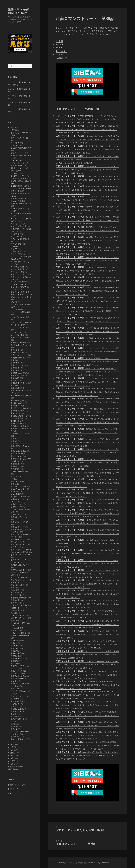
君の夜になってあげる (19, 408)
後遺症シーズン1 (17, 504)
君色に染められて (18, 423)
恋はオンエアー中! (18, 577)
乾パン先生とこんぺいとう (21, 345)
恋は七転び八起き (18, 585)
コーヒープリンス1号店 (20, 327)
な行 (12, 750)
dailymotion (61, 51)
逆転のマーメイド (18, 696)
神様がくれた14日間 (19, 633)
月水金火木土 (16, 600)
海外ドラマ (15, 767)
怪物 (13, 512)
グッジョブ (15, 289)
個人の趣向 (15, 370)
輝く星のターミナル (18, 676)
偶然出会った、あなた (19, 373)
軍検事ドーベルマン (18, 666)
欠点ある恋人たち (18, 610)
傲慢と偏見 (15, 378)
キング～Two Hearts (19, 282)
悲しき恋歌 (15, 593)
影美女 (13, 484)
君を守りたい (16, 413)
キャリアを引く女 (18, 269)
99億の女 (14, 171)
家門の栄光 (15, 469)
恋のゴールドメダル (18, 540)
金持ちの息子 (16, 701)
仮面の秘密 (15, 368)
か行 (12, 130)
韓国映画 (13, 769)
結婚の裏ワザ (16, 648)
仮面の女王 (15, 363)
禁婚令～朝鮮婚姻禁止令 (20, 636)
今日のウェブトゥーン (19, 355)
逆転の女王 (15, 699)
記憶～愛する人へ (18, 658)
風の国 (13, 724)
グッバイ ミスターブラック (21, 297)
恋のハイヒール (17, 166)
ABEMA (59, 44)
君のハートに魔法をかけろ (21, 396)
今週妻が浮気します (18, 358)
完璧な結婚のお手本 (18, 451)
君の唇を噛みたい (18, 403)
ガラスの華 (15, 236)
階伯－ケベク (16, 706)
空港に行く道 (16, 641)
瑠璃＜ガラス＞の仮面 (19, 138)
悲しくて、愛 (16, 595)
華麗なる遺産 (16, 656)
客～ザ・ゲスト (17, 456)
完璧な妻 (14, 444)
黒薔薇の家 (15, 737)
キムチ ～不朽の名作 (19, 254)
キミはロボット (17, 252)
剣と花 (13, 385)
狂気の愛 (14, 145)
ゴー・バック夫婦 (18, 335)
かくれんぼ (15, 173)
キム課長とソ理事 (18, 267)
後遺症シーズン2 (17, 507)
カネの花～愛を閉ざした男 (21, 203)
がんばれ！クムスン (18, 178)
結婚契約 (14, 651)
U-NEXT (59, 41)
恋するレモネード (18, 527)
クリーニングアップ (18, 287)
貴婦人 (13, 663)
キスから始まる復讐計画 (20, 239)
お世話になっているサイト (18, 785)
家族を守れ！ (16, 466)
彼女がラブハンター (18, 489)
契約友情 (14, 438)
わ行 (12, 764)
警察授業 (14, 661)
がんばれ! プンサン (18, 176)
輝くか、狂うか (17, 671)
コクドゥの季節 (17, 310)
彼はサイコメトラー (18, 486)
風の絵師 (14, 727)
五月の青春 (15, 350)
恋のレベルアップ (18, 562)
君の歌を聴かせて (18, 411)
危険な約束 (15, 388)
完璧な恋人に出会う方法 (20, 446)
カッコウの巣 (16, 201)
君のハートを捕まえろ (19, 401)
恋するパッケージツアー (20, 522)
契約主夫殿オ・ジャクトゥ (21, 433)
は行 (12, 753)
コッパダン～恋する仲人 (20, 317)
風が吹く (14, 714)
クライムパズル (17, 284)
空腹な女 (14, 643)
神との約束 (15, 628)
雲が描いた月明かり (18, 709)
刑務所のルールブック (19, 383)
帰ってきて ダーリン (19, 481)
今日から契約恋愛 (18, 353)
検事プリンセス (17, 603)
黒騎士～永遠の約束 (18, 739)
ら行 (12, 761)
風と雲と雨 (15, 716)
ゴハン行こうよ (17, 332)
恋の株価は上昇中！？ (19, 570)
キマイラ (14, 249)
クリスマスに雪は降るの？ (21, 148)
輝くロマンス (16, 673)
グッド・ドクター (18, 153)
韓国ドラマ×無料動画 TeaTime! (19, 11)
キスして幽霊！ (17, 244)
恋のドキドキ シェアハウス (21, 555)
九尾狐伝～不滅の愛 (18, 342)
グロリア (14, 302)
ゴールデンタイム (18, 161)
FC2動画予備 (61, 58)
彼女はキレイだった (18, 497)
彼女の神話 (15, 492)
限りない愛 (15, 704)
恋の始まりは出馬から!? (20, 565)
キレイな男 (15, 143)
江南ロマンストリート (19, 618)
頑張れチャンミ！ (18, 711)
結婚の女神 (15, 646)
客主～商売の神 (17, 454)
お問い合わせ (13, 789)
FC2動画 (59, 54)
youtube (60, 48)
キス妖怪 (14, 246)
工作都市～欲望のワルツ (20, 471)
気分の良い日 (16, 613)
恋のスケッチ (16, 542)
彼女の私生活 (16, 494)
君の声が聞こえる (18, 406)
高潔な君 (14, 729)
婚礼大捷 (14, 441)
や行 (12, 758)
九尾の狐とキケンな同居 (20, 337)
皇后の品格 (15, 620)
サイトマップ (13, 793)
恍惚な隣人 (15, 590)
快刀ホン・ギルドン (18, 509)
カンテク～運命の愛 (18, 226)
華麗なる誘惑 (16, 653)
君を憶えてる (16, 421)
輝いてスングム (17, 668)
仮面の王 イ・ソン (18, 365)
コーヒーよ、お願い (18, 325)
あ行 (12, 127)
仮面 (13, 360)
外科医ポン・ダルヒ (18, 426)
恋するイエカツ (17, 514)
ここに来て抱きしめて (19, 186)
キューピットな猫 (18, 272)
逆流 (13, 689)
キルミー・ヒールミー (19, 274)
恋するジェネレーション (20, 517)
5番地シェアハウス (18, 168)
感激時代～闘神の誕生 (19, 598)
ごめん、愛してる (18, 163)
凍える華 (14, 380)
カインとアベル (17, 198)
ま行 (12, 755)
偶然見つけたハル (18, 375)
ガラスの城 (15, 234)
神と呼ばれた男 (17, 630)
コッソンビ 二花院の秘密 (20, 312)
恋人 (13, 588)
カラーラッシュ (17, 224)
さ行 (12, 744)
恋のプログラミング (18, 560)
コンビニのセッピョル (19, 322)
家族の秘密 (15, 464)
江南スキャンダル (18, 615)
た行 (12, 747)
